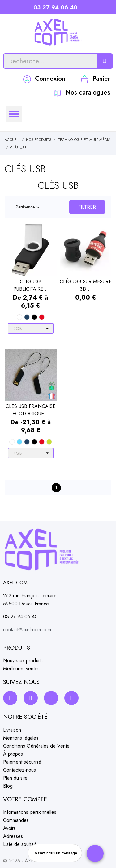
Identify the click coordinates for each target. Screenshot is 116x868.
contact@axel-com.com (27, 630)
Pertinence (28, 207)
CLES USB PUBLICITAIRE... (31, 285)
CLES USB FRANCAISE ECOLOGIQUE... (30, 410)
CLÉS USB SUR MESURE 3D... (86, 285)
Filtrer (87, 207)
